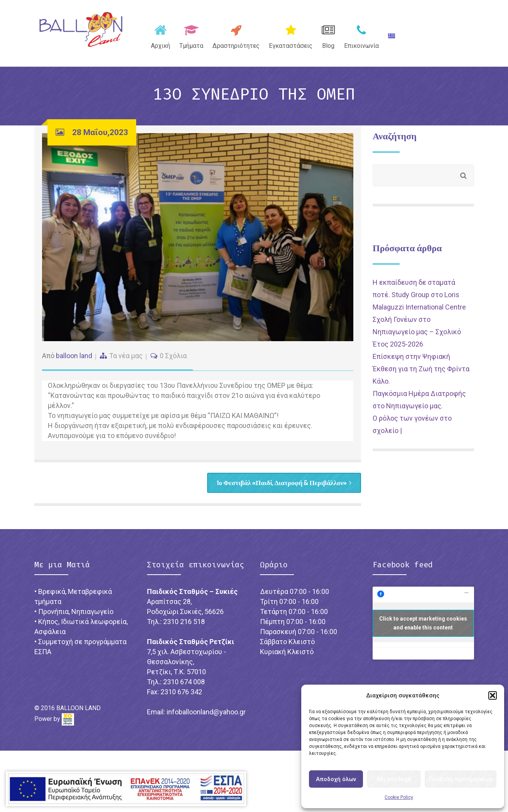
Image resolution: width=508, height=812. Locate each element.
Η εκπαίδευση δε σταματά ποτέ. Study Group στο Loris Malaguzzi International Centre (419, 300)
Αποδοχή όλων (336, 779)
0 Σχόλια (173, 360)
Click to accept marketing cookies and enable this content (423, 629)
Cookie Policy (399, 797)
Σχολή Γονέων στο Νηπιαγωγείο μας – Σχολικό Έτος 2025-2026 (417, 337)
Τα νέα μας (126, 360)
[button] (493, 695)
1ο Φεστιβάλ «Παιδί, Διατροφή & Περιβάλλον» (281, 488)
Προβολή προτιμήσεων (461, 779)
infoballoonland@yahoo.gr (206, 718)
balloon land (74, 360)
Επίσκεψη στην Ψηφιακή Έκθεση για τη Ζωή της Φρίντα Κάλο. (421, 374)
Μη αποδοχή (394, 779)
